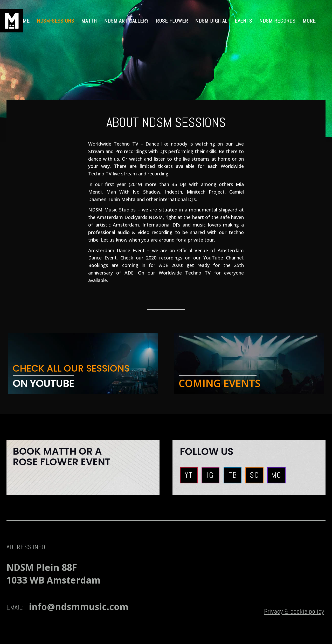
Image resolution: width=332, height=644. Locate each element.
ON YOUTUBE (43, 383)
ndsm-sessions (56, 21)
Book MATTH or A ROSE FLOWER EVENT (62, 457)
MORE (309, 21)
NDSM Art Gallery (126, 21)
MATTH (89, 21)
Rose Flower (172, 21)
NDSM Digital (211, 21)
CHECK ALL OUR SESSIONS (71, 368)
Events (243, 21)
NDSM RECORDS (277, 21)
